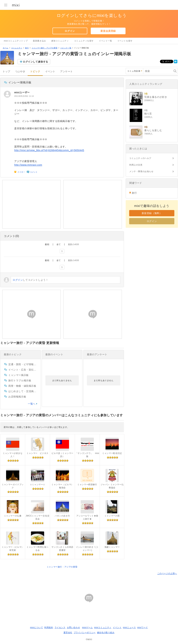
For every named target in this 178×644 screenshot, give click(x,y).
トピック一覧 (66, 48)
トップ (6, 71)
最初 (47, 244)
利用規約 (49, 627)
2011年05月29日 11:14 (24, 96)
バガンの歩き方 (62, 516)
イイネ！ (21, 172)
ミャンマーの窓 (112, 516)
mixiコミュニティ (103, 627)
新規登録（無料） (152, 213)
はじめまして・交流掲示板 (23, 391)
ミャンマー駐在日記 (112, 453)
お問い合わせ (74, 627)
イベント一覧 (106, 41)
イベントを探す (125, 41)
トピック (35, 71)
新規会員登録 (108, 31)
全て (59, 244)
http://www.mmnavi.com (28, 165)
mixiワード (143, 627)
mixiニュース (129, 627)
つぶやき (20, 71)
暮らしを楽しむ (153, 130)
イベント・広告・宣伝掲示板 (23, 370)
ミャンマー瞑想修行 (87, 485)
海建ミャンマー (112, 547)
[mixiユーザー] (7, 94)
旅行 (27, 48)
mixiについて (37, 627)
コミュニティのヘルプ (140, 158)
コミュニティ (17, 48)
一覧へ (32, 404)
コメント (34, 172)
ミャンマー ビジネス (38, 453)
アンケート (66, 71)
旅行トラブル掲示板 (20, 380)
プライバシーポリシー (85, 633)
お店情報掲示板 (17, 397)
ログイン (70, 31)
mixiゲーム (87, 627)
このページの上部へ (167, 573)
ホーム (6, 48)
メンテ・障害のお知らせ (141, 171)
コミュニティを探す (84, 41)
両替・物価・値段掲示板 (22, 386)
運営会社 (68, 633)
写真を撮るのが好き (156, 97)
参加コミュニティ (60, 41)
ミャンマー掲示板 (19, 375)
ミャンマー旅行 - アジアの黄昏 (44, 48)
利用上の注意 (136, 165)
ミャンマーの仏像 (13, 516)
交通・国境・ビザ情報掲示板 (23, 364)
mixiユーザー (22, 92)
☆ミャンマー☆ (38, 485)
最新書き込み (39, 41)
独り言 (148, 114)
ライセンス (60, 627)
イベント (50, 71)
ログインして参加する (35, 62)
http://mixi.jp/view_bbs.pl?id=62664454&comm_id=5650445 (49, 150)
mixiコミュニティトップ (16, 41)
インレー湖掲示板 (20, 82)
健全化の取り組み (106, 633)
